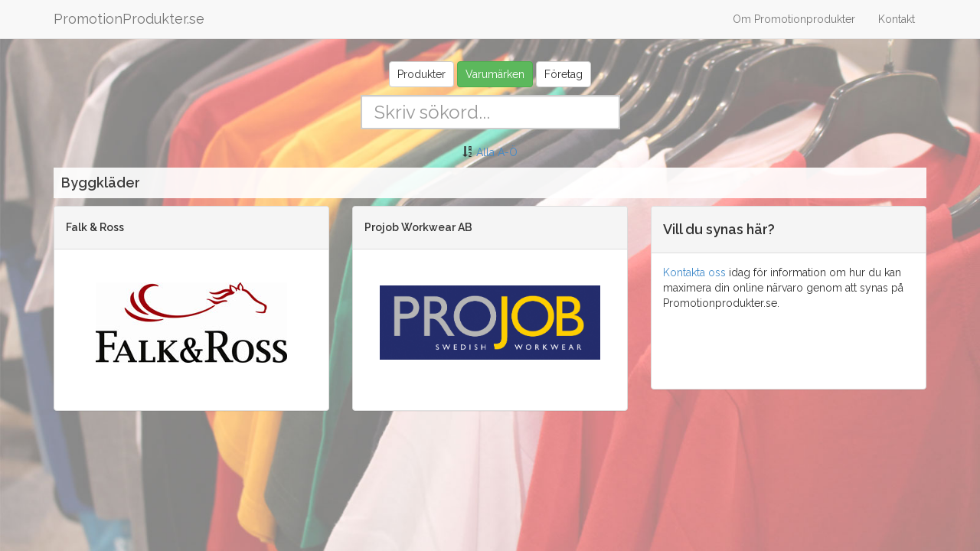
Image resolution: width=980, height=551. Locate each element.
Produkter (421, 74)
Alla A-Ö (497, 152)
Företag (563, 74)
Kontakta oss (694, 272)
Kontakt (897, 19)
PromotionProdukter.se (129, 19)
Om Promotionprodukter (794, 19)
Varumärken (495, 74)
